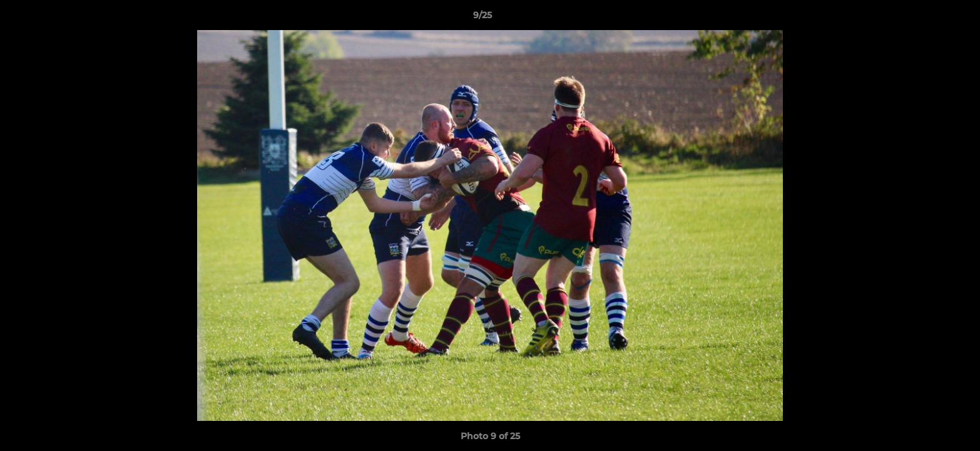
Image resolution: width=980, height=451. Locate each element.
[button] (927, 18)
